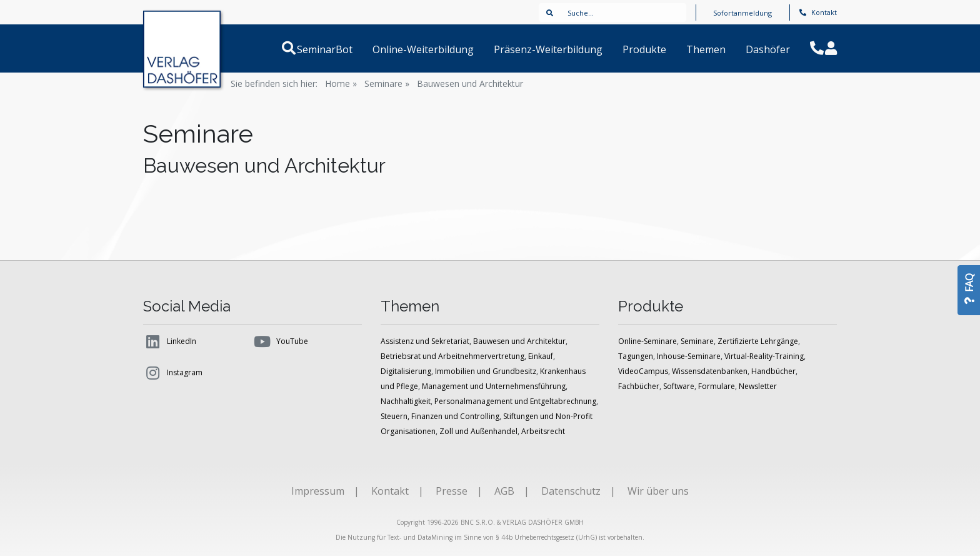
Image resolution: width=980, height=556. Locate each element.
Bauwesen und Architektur (470, 83)
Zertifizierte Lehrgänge (758, 341)
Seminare (697, 341)
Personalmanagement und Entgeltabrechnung (515, 401)
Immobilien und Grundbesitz (486, 371)
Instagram (173, 373)
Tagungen (636, 356)
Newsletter (758, 386)
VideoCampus (643, 371)
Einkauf (541, 356)
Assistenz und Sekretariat (425, 341)
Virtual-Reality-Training (764, 356)
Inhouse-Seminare (689, 356)
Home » (341, 83)
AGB (504, 491)
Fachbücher (639, 386)
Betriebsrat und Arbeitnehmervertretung (452, 356)
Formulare (717, 386)
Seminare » (387, 83)
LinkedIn (170, 341)
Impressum (318, 491)
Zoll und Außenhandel (478, 431)
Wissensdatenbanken (710, 371)
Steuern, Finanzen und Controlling (440, 416)
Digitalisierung (406, 371)
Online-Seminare (647, 341)
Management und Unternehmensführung (494, 386)
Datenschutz (571, 491)
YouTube (280, 341)
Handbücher (773, 371)
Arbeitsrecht (543, 431)
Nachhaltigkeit (406, 401)
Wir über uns (658, 491)
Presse (452, 491)
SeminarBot (340, 49)
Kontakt (818, 12)
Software (679, 386)
